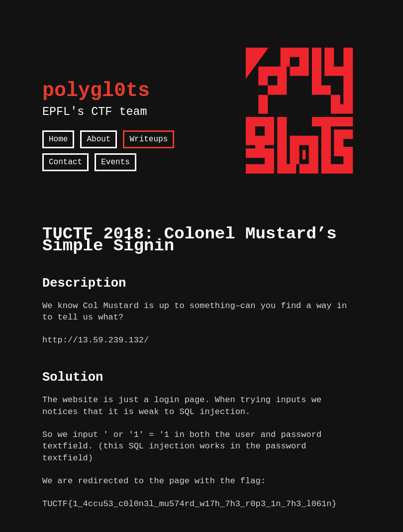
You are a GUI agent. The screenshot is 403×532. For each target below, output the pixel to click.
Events (115, 162)
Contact (65, 162)
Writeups (149, 139)
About (99, 139)
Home (58, 139)
